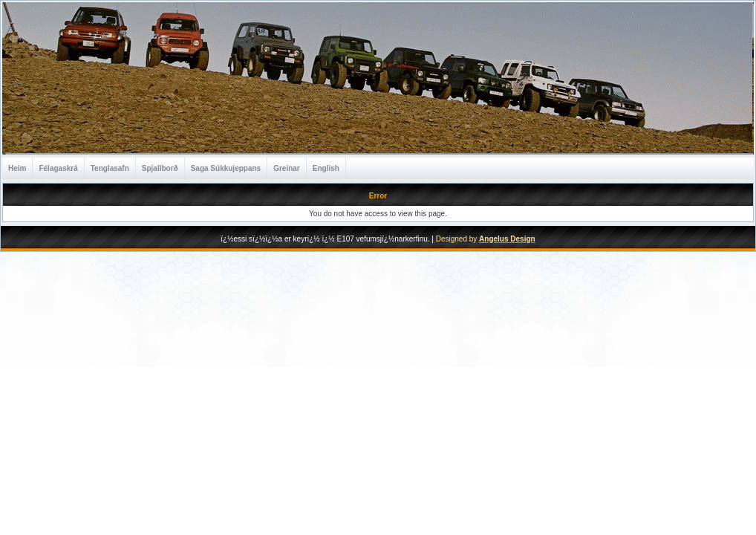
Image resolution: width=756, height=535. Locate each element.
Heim (17, 168)
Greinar (287, 168)
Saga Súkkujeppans (226, 168)
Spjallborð (160, 168)
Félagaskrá (58, 168)
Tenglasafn (110, 168)
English (326, 168)
